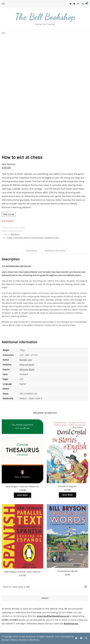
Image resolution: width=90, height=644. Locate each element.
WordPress (34, 640)
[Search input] (42, 587)
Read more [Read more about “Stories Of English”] (67, 495)
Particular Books (27, 365)
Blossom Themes (10, 640)
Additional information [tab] (55, 251)
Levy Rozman (9, 164)
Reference (15, 234)
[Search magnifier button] (86, 587)
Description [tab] (32, 251)
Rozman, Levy (26, 360)
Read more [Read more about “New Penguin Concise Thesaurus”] (22, 495)
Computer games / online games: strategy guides (36, 238)
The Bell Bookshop (45, 17)
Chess (10, 238)
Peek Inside (9, 214)
